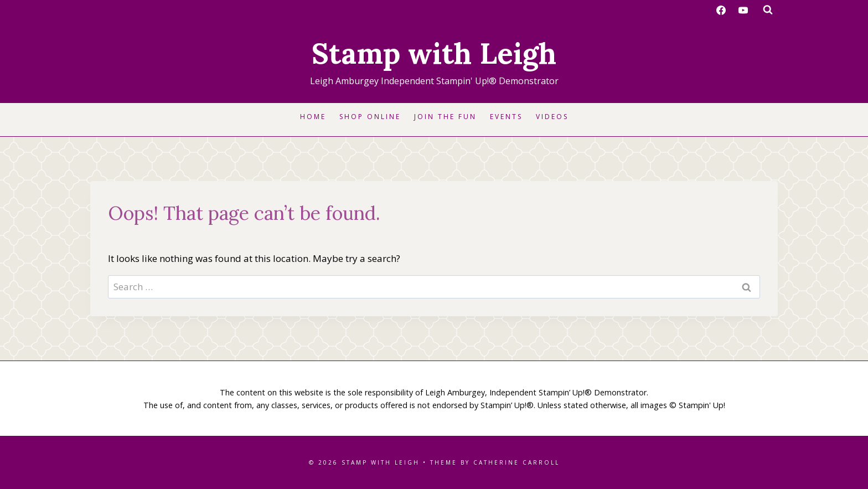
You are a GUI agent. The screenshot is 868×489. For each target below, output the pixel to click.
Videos (552, 117)
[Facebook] (721, 10)
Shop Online (370, 117)
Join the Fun (445, 117)
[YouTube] (743, 10)
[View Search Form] (768, 10)
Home (313, 117)
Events (506, 117)
